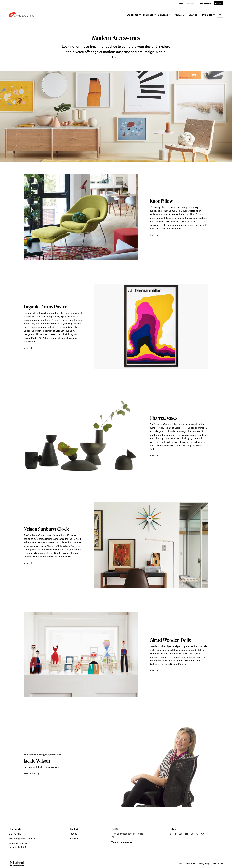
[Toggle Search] (220, 15)
